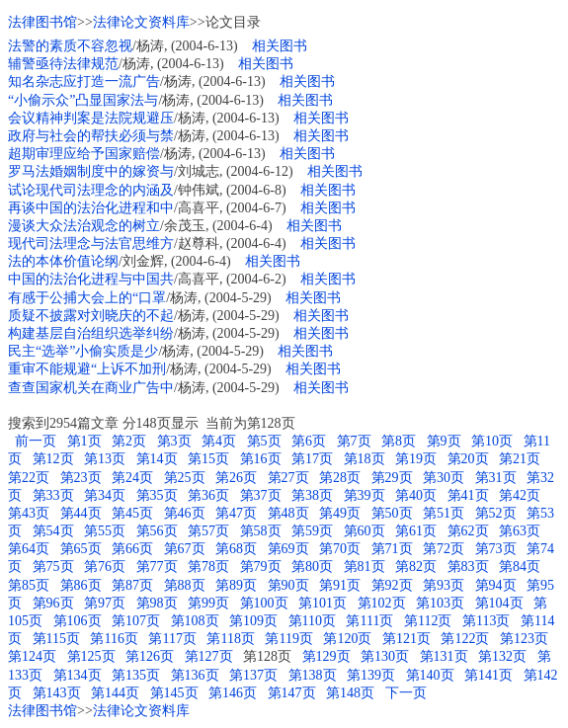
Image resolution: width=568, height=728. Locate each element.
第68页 (236, 549)
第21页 (520, 459)
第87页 (132, 585)
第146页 (233, 693)
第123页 (524, 639)
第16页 (261, 459)
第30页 (444, 478)
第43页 (29, 513)
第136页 (195, 675)
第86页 (81, 585)
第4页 (219, 441)
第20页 (468, 459)
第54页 (53, 531)
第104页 (499, 603)
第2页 (129, 441)
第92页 (392, 585)
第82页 (416, 566)
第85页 (29, 585)
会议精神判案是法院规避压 (91, 118)
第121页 (406, 639)
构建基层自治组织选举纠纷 (91, 333)
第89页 (236, 585)
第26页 (236, 478)
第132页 (502, 656)
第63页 (520, 531)
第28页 (340, 478)
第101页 (323, 603)
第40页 (416, 495)
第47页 (236, 513)
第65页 (81, 549)
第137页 (253, 675)
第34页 (105, 495)
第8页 (399, 441)
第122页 (465, 639)
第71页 (392, 549)
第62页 (468, 531)
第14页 (157, 459)
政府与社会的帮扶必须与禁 (91, 136)
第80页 (312, 566)
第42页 (520, 495)
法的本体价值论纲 (63, 261)
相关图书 (280, 46)
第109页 (253, 621)
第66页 (132, 549)
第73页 (496, 549)
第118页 (230, 639)
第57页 (208, 531)
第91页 (340, 585)
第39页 (365, 495)
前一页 (34, 441)
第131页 (444, 656)
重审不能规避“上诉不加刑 (87, 369)
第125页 (91, 656)
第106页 (78, 621)
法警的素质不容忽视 (70, 46)
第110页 (312, 621)
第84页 (520, 566)
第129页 (326, 656)
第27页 (288, 478)
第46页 (185, 513)
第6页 (309, 441)
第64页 (29, 549)
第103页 (440, 603)
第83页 (468, 566)
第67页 (185, 549)
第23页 (81, 478)
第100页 (264, 603)
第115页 (56, 639)
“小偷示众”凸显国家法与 (83, 100)
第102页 (382, 603)
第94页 (496, 585)
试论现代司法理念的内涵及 (91, 190)
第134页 (78, 675)
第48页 (288, 513)
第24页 (132, 478)
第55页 (105, 531)
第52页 (496, 513)
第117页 (172, 639)
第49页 (340, 513)
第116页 (114, 639)
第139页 (371, 675)
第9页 (444, 441)
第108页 (195, 621)
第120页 (347, 639)
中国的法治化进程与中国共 (91, 279)
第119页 (288, 639)
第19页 (416, 459)
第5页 (264, 441)
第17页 (312, 459)
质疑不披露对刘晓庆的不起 (91, 316)
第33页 (53, 495)
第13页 (105, 459)
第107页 (136, 621)
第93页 (444, 585)
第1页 (84, 441)
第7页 (354, 441)
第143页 (57, 693)
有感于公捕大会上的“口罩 (87, 298)
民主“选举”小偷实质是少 (83, 351)
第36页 (208, 495)
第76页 (105, 566)
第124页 (32, 656)
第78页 (208, 566)
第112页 (428, 621)
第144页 (115, 693)
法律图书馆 (42, 22)
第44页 (81, 513)
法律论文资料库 (141, 22)
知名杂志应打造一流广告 (84, 81)
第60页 (365, 531)
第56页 (157, 531)
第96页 (53, 603)
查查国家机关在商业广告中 (91, 388)
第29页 (392, 478)
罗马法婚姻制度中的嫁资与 (91, 171)
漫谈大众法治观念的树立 (84, 226)
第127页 (209, 656)
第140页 (430, 675)
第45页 (132, 513)
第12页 (53, 459)
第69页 (288, 549)
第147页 (292, 693)
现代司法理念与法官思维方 (91, 243)
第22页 (29, 478)
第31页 (496, 478)
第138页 (313, 675)
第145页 (174, 693)
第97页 (105, 603)
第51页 (444, 513)
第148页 (350, 693)
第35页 (157, 495)
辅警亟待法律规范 (63, 64)
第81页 (365, 566)
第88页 (185, 585)
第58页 (261, 531)
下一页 (406, 693)
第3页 (174, 441)
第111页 (369, 621)
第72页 (444, 549)
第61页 (416, 531)
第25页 (185, 478)
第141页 (488, 675)
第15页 (208, 459)
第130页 (385, 656)
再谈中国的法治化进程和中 (91, 208)
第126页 (150, 656)
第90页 (288, 585)
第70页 (340, 549)
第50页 (392, 513)
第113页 (486, 621)
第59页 (312, 531)
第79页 (261, 566)
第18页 (365, 459)
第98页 (157, 603)
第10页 (492, 441)
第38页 (312, 495)
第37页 (261, 495)
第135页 (136, 675)
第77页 (157, 566)
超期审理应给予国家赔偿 (84, 154)
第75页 (53, 566)
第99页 (208, 603)
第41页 (468, 495)
